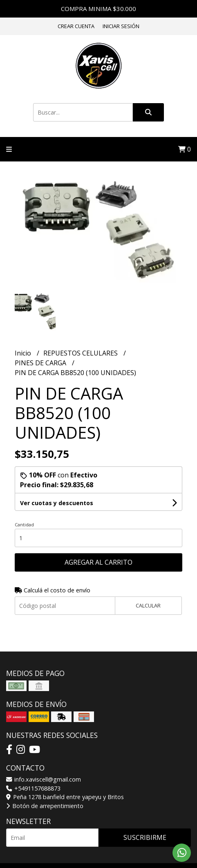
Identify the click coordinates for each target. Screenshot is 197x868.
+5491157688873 (33, 788)
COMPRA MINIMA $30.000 (98, 9)
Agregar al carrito (98, 562)
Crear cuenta (76, 26)
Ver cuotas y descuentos (57, 503)
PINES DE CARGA (41, 363)
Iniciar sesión (121, 26)
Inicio (24, 353)
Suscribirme (145, 837)
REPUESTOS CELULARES (81, 353)
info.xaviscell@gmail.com (44, 779)
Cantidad (24, 525)
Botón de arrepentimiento (45, 806)
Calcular (148, 605)
